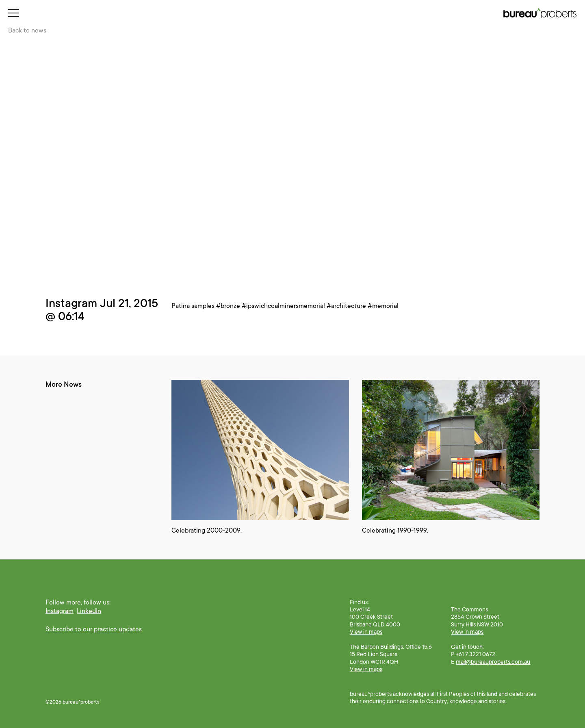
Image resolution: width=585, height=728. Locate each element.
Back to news (27, 30)
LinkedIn (89, 611)
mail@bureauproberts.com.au (493, 662)
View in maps (366, 632)
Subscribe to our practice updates (94, 629)
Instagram (60, 611)
